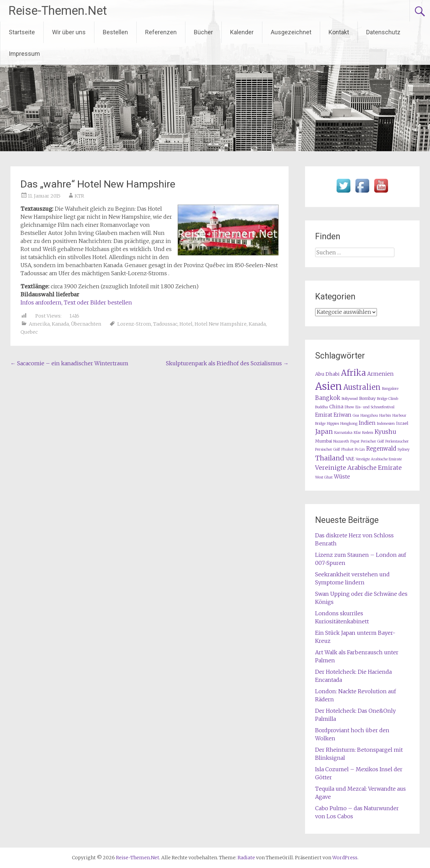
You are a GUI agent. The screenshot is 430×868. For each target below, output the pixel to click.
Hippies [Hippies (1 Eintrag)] (333, 424)
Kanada (60, 324)
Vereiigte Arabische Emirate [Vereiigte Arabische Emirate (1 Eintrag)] (379, 459)
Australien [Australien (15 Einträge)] (362, 387)
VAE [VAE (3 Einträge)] (350, 459)
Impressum (24, 54)
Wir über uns (69, 32)
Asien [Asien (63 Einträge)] (329, 386)
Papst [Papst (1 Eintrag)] (355, 441)
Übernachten (86, 324)
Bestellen (115, 32)
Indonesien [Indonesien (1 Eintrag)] (386, 424)
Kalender (242, 32)
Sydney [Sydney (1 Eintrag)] (403, 449)
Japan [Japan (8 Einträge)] (324, 432)
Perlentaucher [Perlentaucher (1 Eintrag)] (397, 441)
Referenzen (161, 32)
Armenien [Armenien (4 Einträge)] (380, 374)
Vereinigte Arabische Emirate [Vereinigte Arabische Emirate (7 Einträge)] (358, 468)
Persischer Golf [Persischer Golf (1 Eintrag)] (328, 449)
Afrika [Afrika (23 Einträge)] (353, 373)
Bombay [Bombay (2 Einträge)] (367, 398)
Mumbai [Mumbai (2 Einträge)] (324, 441)
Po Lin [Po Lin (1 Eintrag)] (360, 449)
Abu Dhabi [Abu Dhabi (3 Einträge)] (327, 374)
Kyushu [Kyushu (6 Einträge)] (385, 432)
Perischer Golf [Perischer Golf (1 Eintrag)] (372, 441)
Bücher (203, 32)
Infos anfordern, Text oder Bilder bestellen (76, 302)
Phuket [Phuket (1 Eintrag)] (347, 449)
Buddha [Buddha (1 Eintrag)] (321, 407)
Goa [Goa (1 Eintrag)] (356, 416)
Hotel (186, 324)
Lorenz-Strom (134, 324)
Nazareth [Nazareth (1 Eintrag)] (341, 441)
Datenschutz (383, 32)
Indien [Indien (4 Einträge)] (367, 423)
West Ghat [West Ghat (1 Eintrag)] (324, 477)
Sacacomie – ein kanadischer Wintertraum (69, 363)
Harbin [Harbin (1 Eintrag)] (385, 416)
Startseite (22, 32)
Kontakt (339, 32)
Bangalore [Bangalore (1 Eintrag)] (390, 389)
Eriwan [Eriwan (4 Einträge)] (342, 415)
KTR (79, 196)
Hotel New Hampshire (221, 324)
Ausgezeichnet (291, 32)
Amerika (39, 324)
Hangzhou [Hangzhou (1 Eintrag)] (369, 416)
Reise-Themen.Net (58, 11)
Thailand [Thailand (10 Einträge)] (330, 458)
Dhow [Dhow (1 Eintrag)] (349, 407)
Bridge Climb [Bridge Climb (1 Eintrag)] (388, 399)
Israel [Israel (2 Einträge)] (402, 423)
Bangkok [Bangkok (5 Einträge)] (328, 398)
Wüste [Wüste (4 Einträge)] (342, 477)
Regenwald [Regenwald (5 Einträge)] (381, 449)
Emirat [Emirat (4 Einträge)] (324, 415)
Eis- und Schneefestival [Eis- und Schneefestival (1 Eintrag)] (375, 407)
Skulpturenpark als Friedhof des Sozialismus (227, 363)
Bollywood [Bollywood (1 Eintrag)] (350, 399)
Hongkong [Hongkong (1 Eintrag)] (349, 424)
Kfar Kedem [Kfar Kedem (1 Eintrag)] (363, 433)
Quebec (29, 332)
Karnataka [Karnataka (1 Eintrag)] (343, 433)
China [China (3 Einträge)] (336, 407)
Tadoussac (165, 324)
